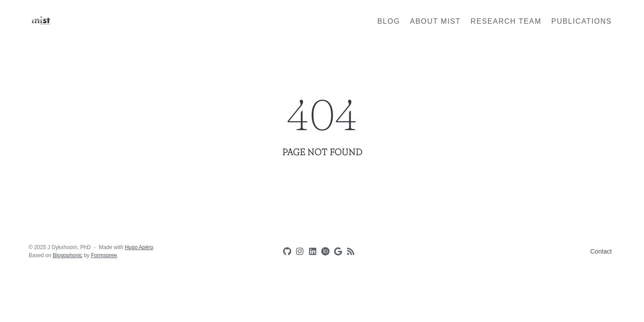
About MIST (436, 21)
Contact (601, 251)
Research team (506, 21)
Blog (389, 21)
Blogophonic (68, 255)
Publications (582, 21)
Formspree (104, 255)
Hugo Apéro (139, 247)
